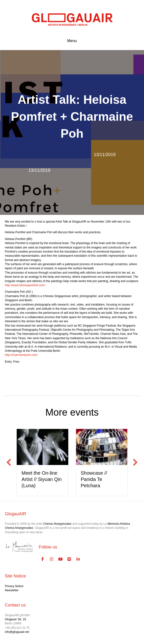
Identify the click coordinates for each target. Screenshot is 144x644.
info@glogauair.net (17, 632)
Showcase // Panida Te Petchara (94, 479)
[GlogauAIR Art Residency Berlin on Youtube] (61, 559)
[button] (9, 462)
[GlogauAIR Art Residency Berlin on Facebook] (43, 559)
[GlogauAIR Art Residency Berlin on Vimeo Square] (69, 559)
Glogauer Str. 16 (15, 619)
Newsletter (12, 590)
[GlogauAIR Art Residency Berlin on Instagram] (52, 559)
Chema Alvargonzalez (57, 524)
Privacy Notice (14, 586)
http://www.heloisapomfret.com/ (25, 285)
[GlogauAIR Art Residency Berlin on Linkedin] (78, 559)
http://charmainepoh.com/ (21, 355)
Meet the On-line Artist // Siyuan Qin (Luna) (42, 479)
